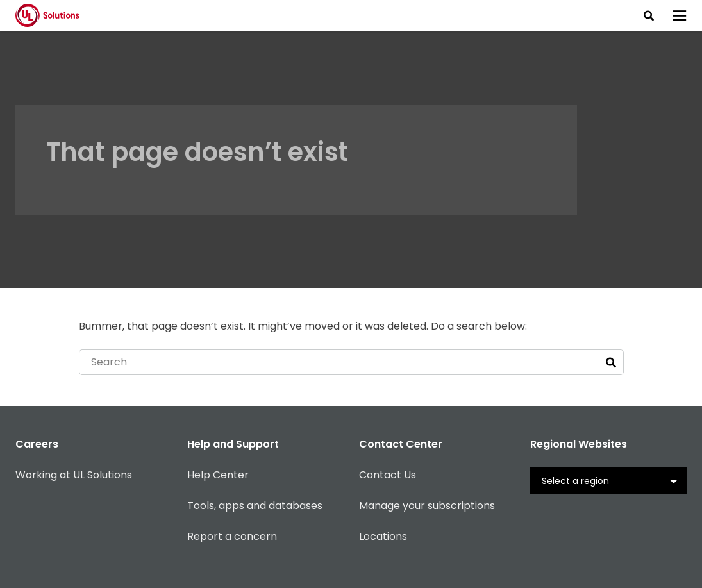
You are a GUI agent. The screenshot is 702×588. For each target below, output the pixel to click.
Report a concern (232, 536)
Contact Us (388, 475)
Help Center (218, 475)
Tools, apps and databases (255, 506)
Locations (383, 536)
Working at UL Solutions (74, 475)
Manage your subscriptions (427, 506)
